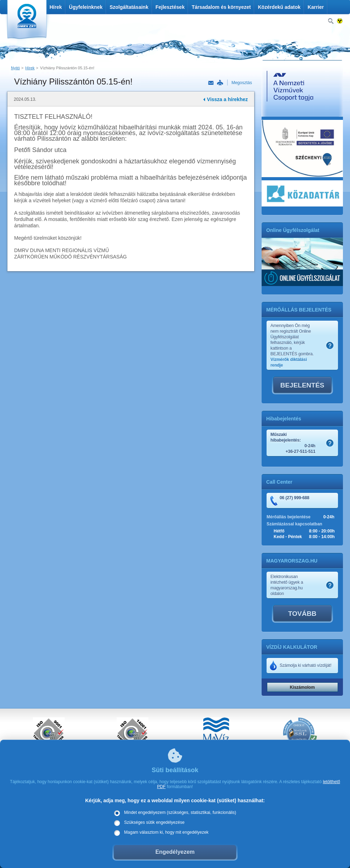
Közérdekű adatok (279, 7)
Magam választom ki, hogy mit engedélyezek (166, 832)
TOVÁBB (302, 614)
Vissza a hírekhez (227, 99)
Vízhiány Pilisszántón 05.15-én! (67, 68)
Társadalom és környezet (221, 7)
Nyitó (15, 68)
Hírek (56, 7)
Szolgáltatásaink (129, 7)
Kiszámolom (302, 687)
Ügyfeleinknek (86, 7)
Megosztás (242, 83)
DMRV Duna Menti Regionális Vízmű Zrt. (26, 21)
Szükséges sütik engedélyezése (154, 822)
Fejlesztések (170, 7)
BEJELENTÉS (302, 385)
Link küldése (211, 83)
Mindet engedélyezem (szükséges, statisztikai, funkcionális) (180, 812)
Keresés (331, 21)
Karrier (316, 7)
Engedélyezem (175, 852)
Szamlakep (330, 345)
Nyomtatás (220, 83)
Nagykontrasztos (340, 21)
